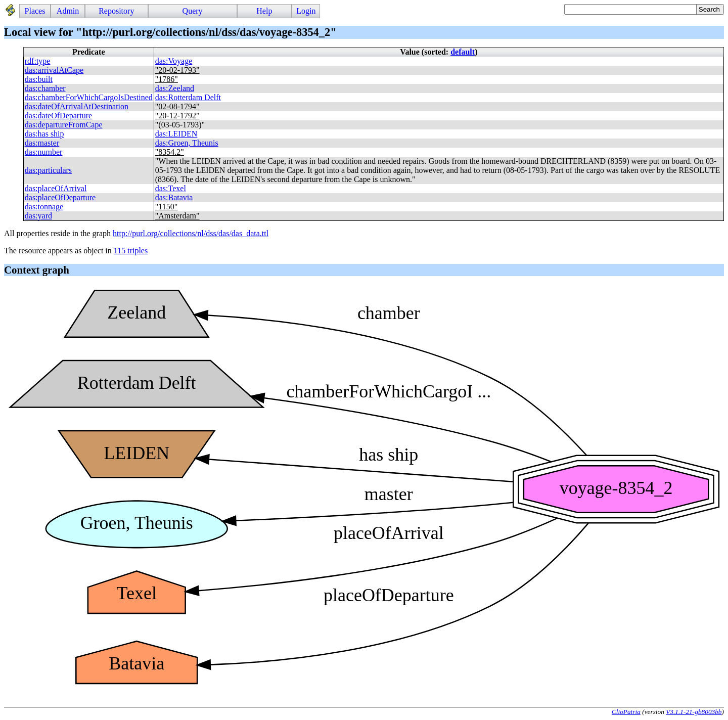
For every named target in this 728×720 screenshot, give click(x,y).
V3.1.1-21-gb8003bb (694, 712)
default (463, 52)
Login (306, 11)
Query (193, 11)
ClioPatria (626, 712)
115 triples (131, 251)
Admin (68, 11)
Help (264, 11)
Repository (116, 11)
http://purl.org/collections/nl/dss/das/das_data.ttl (191, 233)
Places (35, 11)
